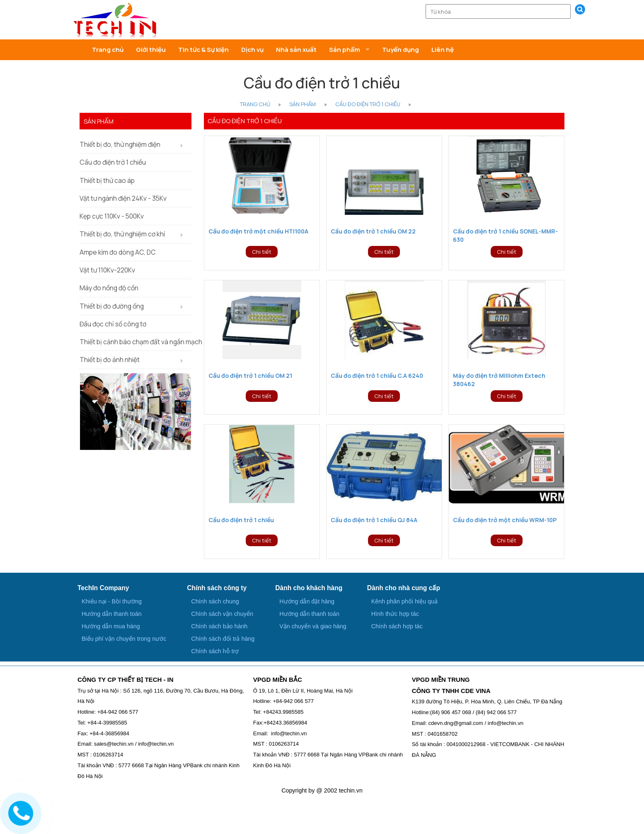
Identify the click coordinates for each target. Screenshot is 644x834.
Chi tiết (262, 252)
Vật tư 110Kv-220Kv (107, 270)
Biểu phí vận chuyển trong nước (124, 639)
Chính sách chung (215, 601)
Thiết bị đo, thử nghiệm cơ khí (122, 234)
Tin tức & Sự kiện (203, 50)
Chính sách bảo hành (219, 626)
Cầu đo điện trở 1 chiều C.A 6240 (377, 376)
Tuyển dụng (401, 50)
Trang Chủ (255, 104)
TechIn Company (103, 588)
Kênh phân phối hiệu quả (404, 601)
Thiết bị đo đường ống (112, 306)
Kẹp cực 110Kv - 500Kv (112, 216)
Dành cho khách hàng (309, 588)
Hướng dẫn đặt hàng (307, 601)
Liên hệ (443, 50)
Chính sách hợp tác (397, 626)
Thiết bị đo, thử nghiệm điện (120, 144)
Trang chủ (108, 50)
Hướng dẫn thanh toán (112, 614)
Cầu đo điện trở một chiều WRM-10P (505, 520)
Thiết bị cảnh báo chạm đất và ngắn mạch (136, 342)
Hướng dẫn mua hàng (111, 626)
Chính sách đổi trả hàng (223, 639)
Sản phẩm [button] (345, 50)
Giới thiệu (151, 50)
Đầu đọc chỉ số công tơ (113, 324)
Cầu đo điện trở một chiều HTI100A (258, 231)
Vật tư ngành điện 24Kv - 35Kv (123, 198)
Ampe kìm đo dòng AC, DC (118, 252)
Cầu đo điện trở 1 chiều (368, 104)
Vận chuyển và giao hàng (313, 626)
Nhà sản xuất (296, 50)
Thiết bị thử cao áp (107, 180)
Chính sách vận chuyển (222, 614)
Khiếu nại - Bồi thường (112, 601)
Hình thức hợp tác (395, 614)
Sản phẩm (303, 104)
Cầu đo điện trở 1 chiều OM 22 (373, 231)
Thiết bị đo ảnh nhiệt (110, 360)
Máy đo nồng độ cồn (109, 288)
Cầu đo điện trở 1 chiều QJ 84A (374, 520)
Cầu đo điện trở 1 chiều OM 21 (250, 376)
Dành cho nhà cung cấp (404, 588)
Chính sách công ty (217, 588)
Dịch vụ (252, 50)
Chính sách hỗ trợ (215, 651)
